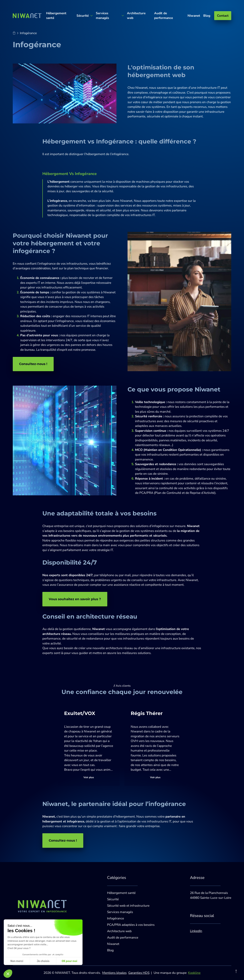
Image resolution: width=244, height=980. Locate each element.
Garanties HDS (139, 973)
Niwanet (194, 16)
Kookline (194, 973)
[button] (8, 974)
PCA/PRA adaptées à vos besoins (131, 925)
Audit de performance (164, 16)
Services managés (120, 912)
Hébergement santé (56, 16)
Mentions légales (114, 973)
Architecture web (136, 16)
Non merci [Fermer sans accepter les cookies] (17, 961)
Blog (207, 16)
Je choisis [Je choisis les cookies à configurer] (43, 961)
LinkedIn (196, 931)
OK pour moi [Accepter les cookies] (69, 961)
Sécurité (113, 899)
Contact (223, 16)
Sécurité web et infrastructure (128, 906)
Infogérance (116, 918)
